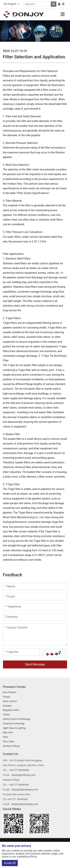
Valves (6, 715)
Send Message (35, 664)
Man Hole (8, 732)
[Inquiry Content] (35, 634)
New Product (10, 692)
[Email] (35, 597)
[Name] (35, 586)
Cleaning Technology (14, 723)
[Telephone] (35, 607)
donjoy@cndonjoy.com (24, 775)
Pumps (7, 697)
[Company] (35, 617)
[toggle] (63, 14)
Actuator (7, 706)
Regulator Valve (11, 710)
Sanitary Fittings (11, 746)
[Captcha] (21, 652)
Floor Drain (8, 741)
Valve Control (10, 701)
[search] (54, 4)
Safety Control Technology (17, 719)
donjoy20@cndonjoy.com (25, 790)
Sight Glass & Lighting (14, 728)
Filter (5, 737)
